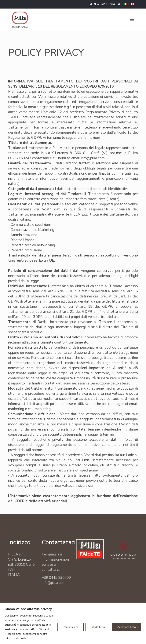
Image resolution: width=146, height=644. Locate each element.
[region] (73, 624)
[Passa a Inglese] (132, 4)
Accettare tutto (127, 627)
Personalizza (71, 627)
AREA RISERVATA (105, 4)
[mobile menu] (132, 20)
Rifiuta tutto (98, 627)
